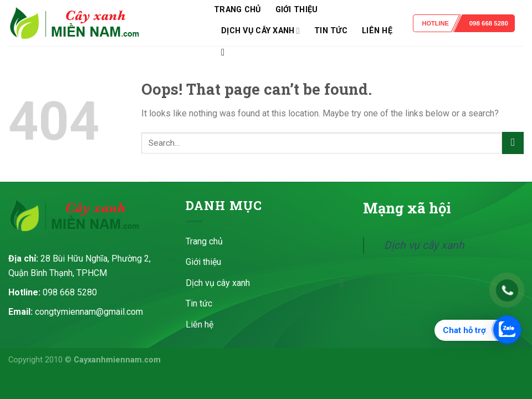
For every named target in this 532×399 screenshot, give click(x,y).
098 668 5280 (489, 23)
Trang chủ (237, 10)
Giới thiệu (297, 10)
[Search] (226, 53)
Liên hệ (377, 31)
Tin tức (331, 31)
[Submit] (513, 143)
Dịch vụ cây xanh (260, 31)
